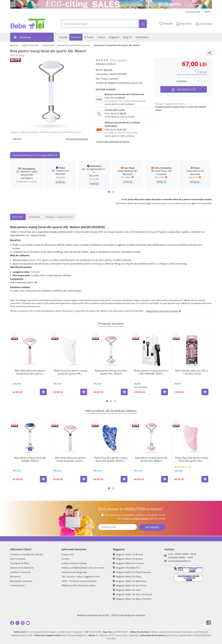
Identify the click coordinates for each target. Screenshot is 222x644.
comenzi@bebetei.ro (179, 561)
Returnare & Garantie (22, 568)
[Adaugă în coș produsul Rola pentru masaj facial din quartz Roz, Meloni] (124, 392)
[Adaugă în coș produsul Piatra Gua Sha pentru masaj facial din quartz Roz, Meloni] (205, 479)
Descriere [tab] (18, 217)
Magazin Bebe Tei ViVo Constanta (132, 594)
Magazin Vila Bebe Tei (126, 568)
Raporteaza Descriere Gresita (164, 311)
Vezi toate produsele (77, 139)
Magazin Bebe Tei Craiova (128, 563)
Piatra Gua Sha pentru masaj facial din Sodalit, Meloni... (111, 459)
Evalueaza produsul (106, 64)
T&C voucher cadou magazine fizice (81, 576)
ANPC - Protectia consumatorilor (79, 581)
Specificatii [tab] (34, 217)
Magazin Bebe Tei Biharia (128, 554)
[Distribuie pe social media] (210, 53)
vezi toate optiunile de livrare (113, 141)
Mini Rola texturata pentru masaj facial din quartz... (30, 372)
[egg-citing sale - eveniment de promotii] (111, 4)
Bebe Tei (14, 45)
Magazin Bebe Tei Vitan (127, 590)
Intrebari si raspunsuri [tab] (59, 217)
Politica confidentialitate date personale (83, 568)
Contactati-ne (17, 585)
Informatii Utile (193, 12)
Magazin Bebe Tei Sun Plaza (129, 585)
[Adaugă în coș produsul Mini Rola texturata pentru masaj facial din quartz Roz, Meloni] (43, 392)
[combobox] (100, 24)
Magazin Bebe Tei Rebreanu (130, 581)
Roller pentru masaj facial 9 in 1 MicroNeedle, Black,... (151, 372)
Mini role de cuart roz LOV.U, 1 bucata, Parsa (192, 372)
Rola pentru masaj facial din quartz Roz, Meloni (111, 372)
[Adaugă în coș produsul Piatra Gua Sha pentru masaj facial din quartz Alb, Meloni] (84, 392)
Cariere (66, 559)
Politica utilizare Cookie (74, 563)
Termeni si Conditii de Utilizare (27, 554)
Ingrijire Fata (48, 45)
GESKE (137, 384)
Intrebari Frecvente (20, 572)
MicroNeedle (140, 387)
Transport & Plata (20, 563)
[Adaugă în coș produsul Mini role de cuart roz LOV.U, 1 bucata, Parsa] (205, 392)
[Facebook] (12, 623)
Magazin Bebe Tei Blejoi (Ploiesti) (132, 599)
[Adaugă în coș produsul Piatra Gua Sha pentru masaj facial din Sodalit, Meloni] (124, 479)
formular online (87, 585)
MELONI (108, 70)
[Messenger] (17, 623)
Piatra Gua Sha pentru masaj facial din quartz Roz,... (192, 459)
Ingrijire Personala (30, 45)
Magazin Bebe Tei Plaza (127, 576)
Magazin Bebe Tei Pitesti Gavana (132, 572)
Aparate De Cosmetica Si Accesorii (74, 45)
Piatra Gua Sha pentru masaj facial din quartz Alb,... (70, 372)
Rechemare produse (21, 581)
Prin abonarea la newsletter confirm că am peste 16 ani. (135, 515)
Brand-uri (15, 576)
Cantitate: (182, 81)
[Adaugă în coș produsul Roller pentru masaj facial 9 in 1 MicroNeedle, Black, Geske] (165, 392)
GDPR (208, 12)
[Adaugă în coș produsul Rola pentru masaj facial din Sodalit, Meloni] (43, 479)
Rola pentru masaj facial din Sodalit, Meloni (30, 459)
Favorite (166, 24)
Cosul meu (184, 23)
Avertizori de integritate (74, 572)
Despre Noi (68, 554)
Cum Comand (18, 559)
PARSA (178, 384)
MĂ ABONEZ (152, 527)
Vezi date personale (142, 518)
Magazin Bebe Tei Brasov (128, 559)
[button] (109, 192)
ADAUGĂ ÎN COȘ (184, 89)
